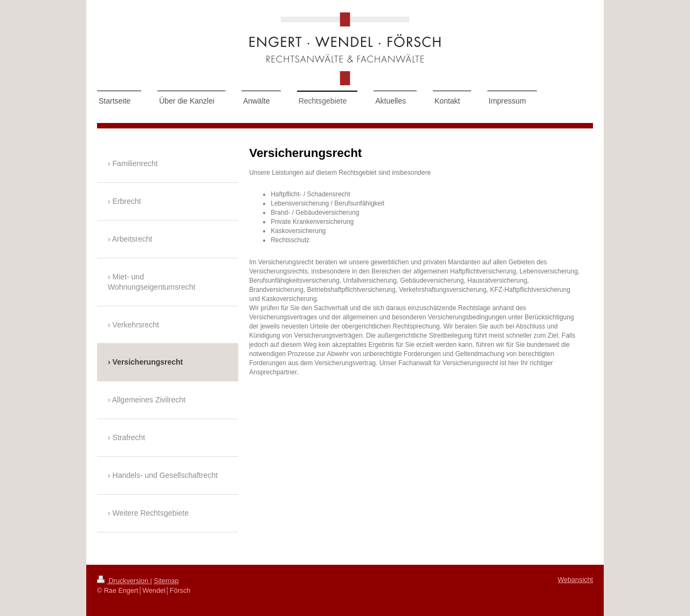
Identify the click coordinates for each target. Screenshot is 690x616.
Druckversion (123, 581)
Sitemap (166, 581)
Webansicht (575, 580)
